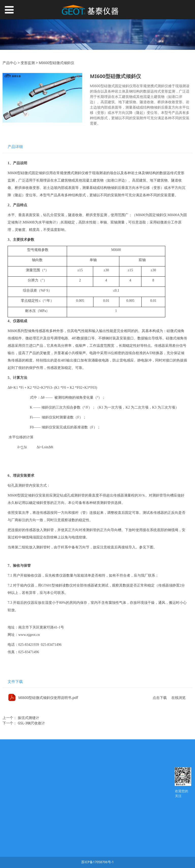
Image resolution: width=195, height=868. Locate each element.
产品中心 (10, 63)
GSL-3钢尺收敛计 (31, 723)
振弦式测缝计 (28, 718)
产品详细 (15, 147)
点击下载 (160, 698)
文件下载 (15, 682)
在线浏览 (178, 698)
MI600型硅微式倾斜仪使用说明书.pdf (48, 698)
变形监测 (28, 63)
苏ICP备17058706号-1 (97, 862)
